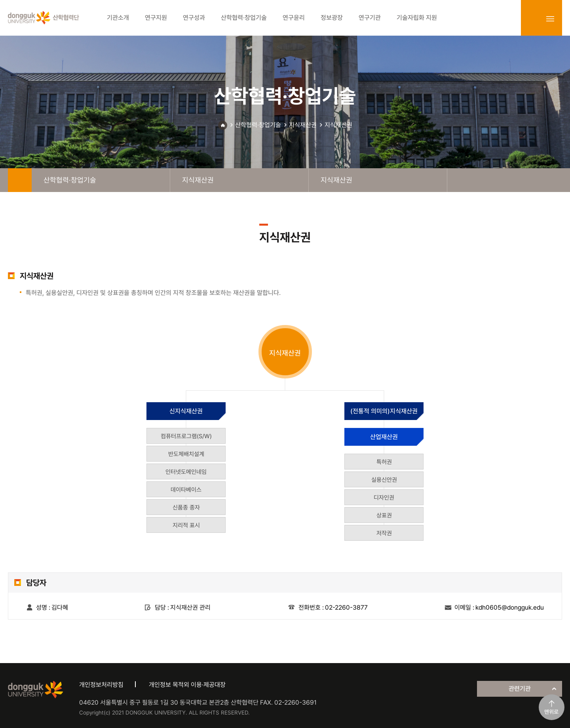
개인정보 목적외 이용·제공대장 (187, 685)
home (20, 180)
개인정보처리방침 (101, 685)
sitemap (550, 19)
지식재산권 (303, 125)
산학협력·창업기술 (258, 125)
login (533, 19)
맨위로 (551, 712)
